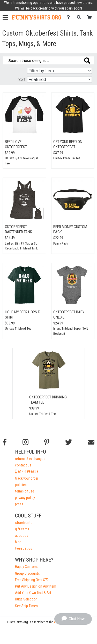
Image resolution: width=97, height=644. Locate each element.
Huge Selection (26, 599)
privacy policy (25, 498)
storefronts (24, 523)
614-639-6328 (27, 472)
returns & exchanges (30, 459)
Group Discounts (27, 574)
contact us (23, 465)
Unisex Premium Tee (67, 158)
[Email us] (91, 442)
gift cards (22, 529)
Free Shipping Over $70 (32, 580)
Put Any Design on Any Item (36, 586)
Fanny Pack (61, 243)
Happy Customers (28, 567)
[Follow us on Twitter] (69, 442)
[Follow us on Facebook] (5, 442)
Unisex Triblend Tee (18, 328)
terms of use (25, 491)
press (19, 504)
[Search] (80, 17)
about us (22, 536)
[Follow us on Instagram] (25, 442)
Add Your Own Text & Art (33, 593)
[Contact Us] (70, 17)
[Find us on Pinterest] (47, 442)
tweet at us (24, 549)
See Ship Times (26, 606)
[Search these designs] (49, 60)
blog (18, 542)
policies (21, 485)
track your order (27, 478)
